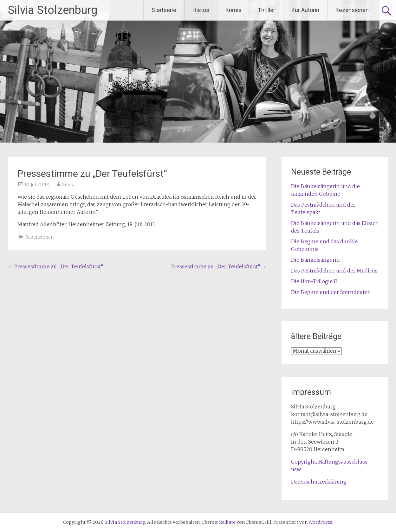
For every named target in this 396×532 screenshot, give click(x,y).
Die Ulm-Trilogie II (314, 281)
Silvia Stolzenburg (53, 10)
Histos (201, 10)
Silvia (68, 185)
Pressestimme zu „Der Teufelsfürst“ (55, 266)
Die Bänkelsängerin (315, 260)
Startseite (164, 10)
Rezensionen (352, 10)
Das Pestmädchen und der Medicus (334, 271)
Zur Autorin (305, 10)
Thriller (266, 10)
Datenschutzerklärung (319, 482)
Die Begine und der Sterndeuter (330, 292)
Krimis (234, 10)
